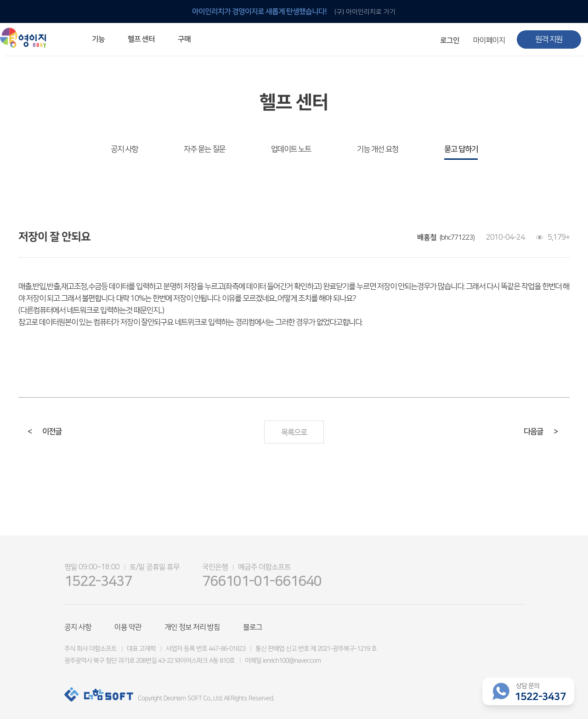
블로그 (253, 627)
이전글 (45, 432)
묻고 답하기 (461, 149)
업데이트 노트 (291, 149)
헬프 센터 (141, 39)
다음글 (541, 432)
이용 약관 (128, 627)
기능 (98, 39)
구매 (184, 39)
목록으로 (294, 433)
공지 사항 (124, 149)
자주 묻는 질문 (204, 149)
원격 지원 (549, 39)
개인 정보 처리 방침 (192, 627)
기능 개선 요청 (378, 149)
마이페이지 (489, 40)
